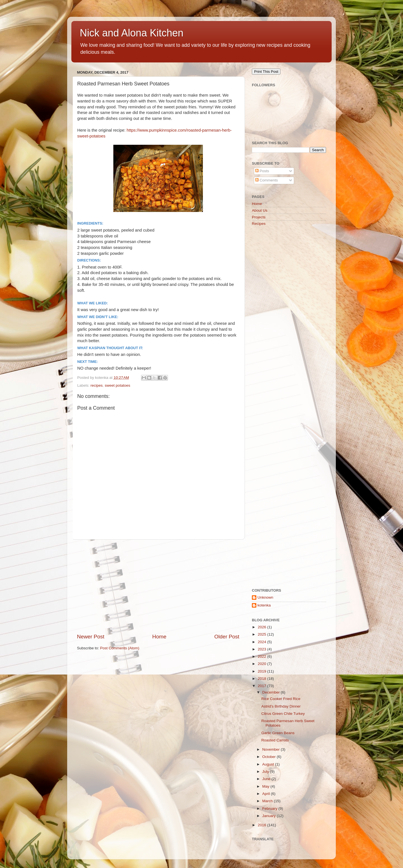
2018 (263, 679)
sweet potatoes (117, 385)
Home (159, 637)
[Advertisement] (158, 586)
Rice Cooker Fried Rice (281, 699)
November (271, 749)
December (271, 692)
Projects (259, 217)
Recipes (259, 224)
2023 (263, 649)
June (267, 779)
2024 (263, 642)
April (267, 794)
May (266, 786)
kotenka (264, 605)
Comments (267, 180)
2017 (263, 686)
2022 (263, 656)
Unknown (265, 597)
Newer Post (91, 637)
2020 (263, 664)
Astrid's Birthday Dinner (281, 706)
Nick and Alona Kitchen (132, 33)
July (266, 772)
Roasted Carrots (275, 740)
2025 (263, 634)
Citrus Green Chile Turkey (283, 714)
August (269, 764)
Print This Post (266, 72)
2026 (263, 627)
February (270, 809)
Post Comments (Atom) (120, 648)
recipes (97, 385)
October (270, 757)
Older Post (227, 637)
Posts (262, 171)
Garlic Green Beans (278, 733)
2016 (263, 825)
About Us (260, 210)
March (268, 801)
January (270, 816)
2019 (263, 671)
